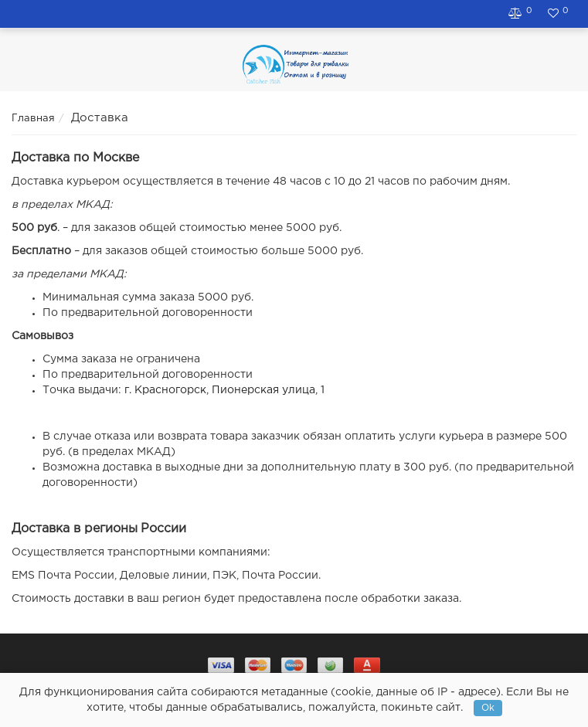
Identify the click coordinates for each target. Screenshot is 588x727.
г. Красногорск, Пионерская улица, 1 (224, 390)
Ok (488, 708)
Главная (33, 119)
